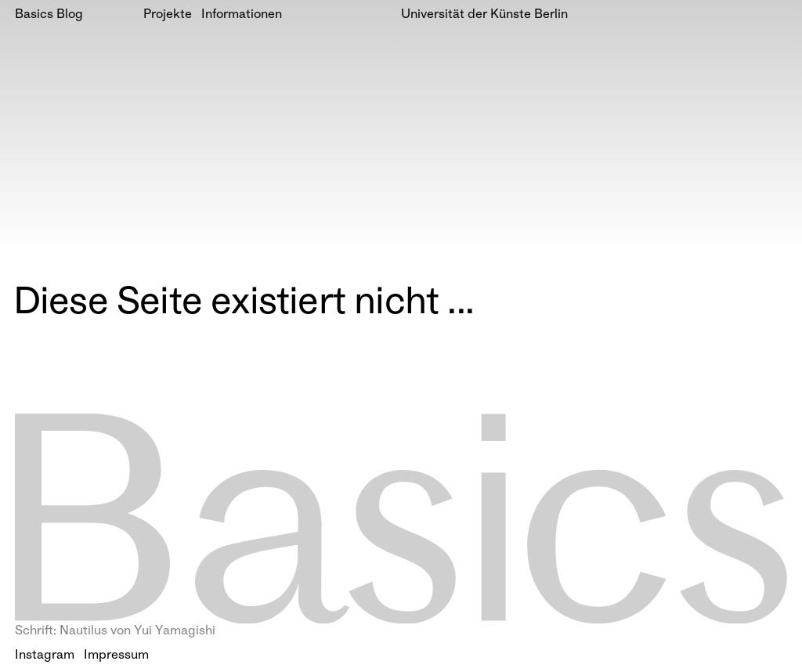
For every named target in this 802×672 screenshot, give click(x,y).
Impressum (116, 656)
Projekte (168, 15)
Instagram (45, 656)
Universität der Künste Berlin (484, 15)
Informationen (242, 15)
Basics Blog (49, 15)
